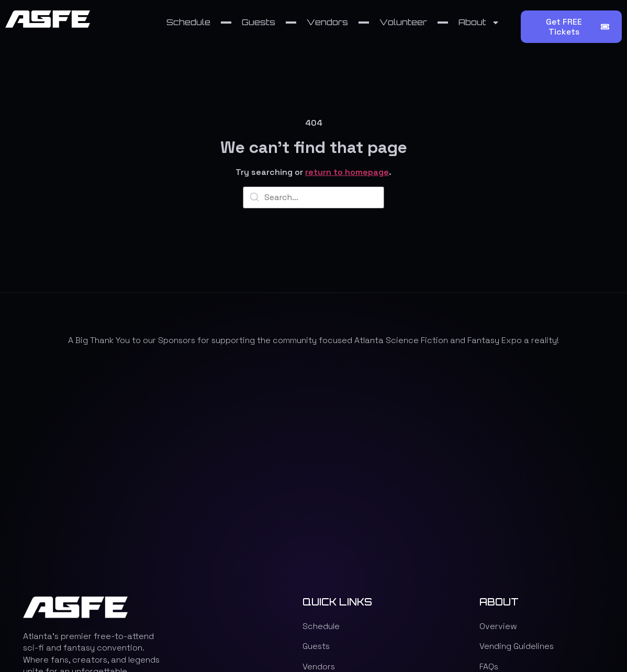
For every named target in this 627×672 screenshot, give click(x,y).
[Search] (254, 199)
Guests (259, 22)
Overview (498, 426)
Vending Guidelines (517, 446)
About (479, 23)
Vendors (327, 22)
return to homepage (347, 173)
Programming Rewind (522, 486)
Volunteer (403, 22)
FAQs (489, 466)
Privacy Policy (508, 507)
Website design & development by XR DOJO (429, 616)
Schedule (188, 22)
